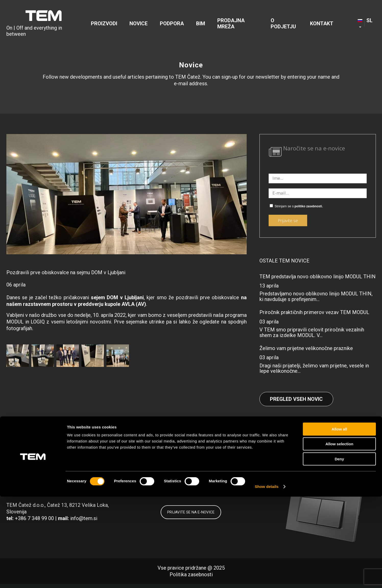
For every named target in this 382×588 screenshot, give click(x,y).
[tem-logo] (44, 25)
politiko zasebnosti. (309, 206)
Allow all (339, 520)
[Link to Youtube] (359, 475)
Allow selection (339, 536)
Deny (339, 550)
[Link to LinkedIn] (312, 475)
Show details (267, 578)
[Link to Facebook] (289, 475)
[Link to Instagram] (336, 475)
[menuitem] (104, 25)
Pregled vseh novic (296, 399)
